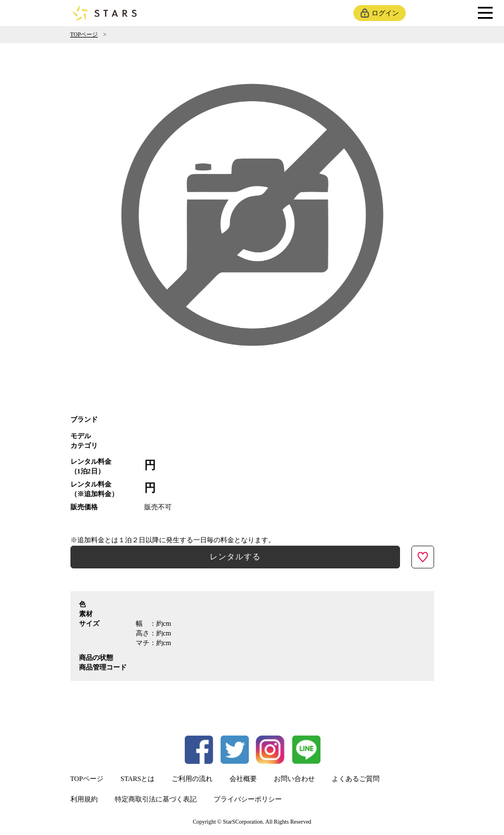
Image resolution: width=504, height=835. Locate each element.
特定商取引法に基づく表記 (156, 799)
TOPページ (84, 35)
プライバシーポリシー (248, 799)
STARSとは (138, 779)
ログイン (385, 13)
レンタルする (235, 557)
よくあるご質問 (356, 779)
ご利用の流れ (192, 779)
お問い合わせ (294, 779)
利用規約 (84, 799)
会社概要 (243, 779)
